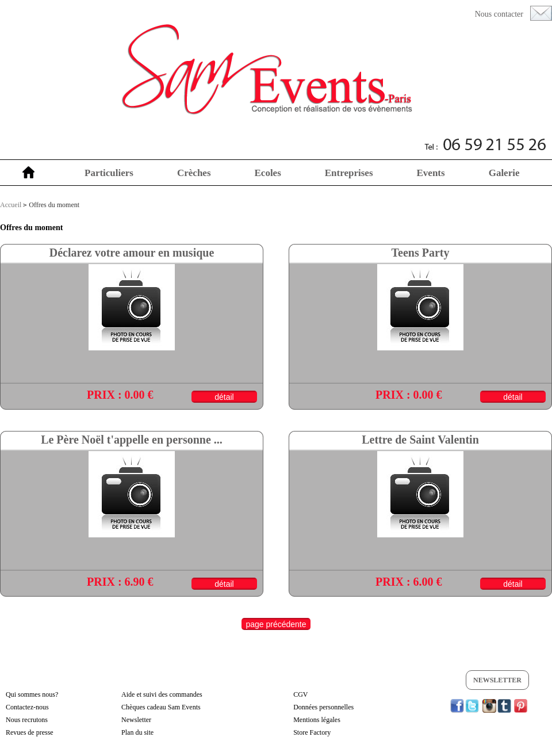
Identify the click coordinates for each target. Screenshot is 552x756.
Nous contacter (499, 14)
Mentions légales (317, 720)
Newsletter (497, 680)
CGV (300, 694)
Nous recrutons (27, 720)
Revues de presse (30, 732)
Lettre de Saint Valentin (420, 440)
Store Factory (312, 732)
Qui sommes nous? (32, 694)
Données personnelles (323, 707)
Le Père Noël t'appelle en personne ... (132, 440)
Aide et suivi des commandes (162, 694)
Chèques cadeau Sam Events (161, 707)
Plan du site (137, 732)
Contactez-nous (27, 707)
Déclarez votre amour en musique (132, 253)
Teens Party (421, 253)
